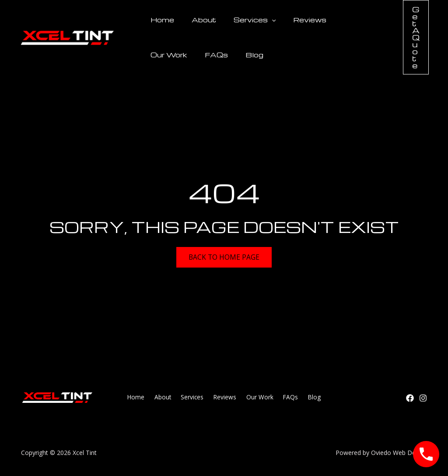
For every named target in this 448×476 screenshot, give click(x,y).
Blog (192, 55)
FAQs (159, 55)
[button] (259, 20)
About (196, 20)
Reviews (291, 20)
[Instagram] (423, 398)
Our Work (339, 20)
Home (160, 20)
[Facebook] (410, 398)
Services (241, 20)
